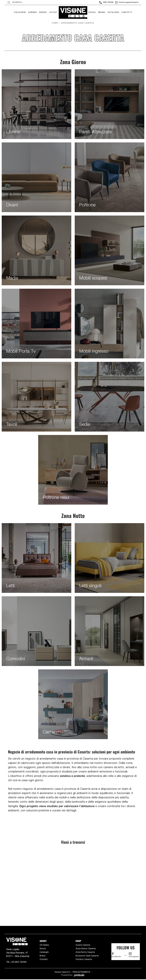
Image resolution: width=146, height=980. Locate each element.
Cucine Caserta (83, 945)
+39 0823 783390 (18, 962)
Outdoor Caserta (84, 959)
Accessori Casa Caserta (87, 956)
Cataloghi (113, 12)
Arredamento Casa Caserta (78, 23)
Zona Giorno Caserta (86, 949)
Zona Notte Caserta (85, 952)
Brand (102, 12)
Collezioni (20, 12)
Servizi (43, 12)
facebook (116, 955)
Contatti (127, 12)
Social (92, 12)
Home (55, 23)
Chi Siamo (44, 945)
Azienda (33, 12)
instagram (134, 955)
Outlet (53, 12)
